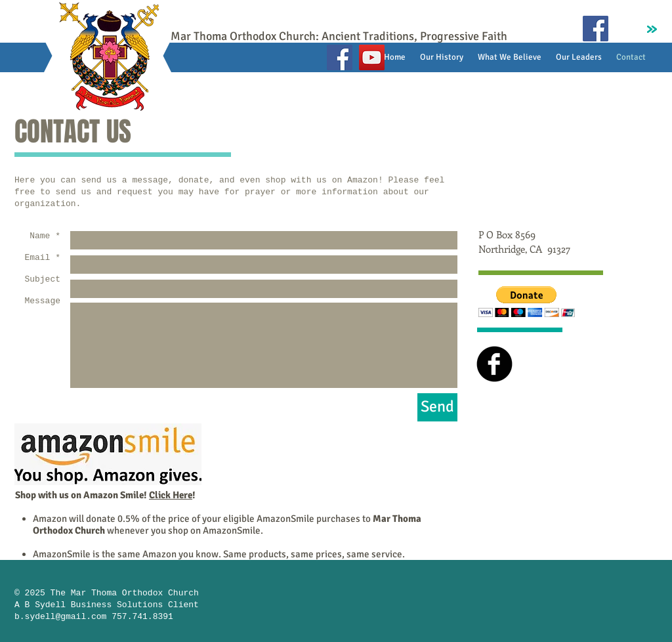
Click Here (171, 495)
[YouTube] (372, 57)
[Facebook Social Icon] (596, 29)
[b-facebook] (494, 364)
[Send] (437, 407)
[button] (527, 302)
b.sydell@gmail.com (60, 617)
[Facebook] (340, 57)
